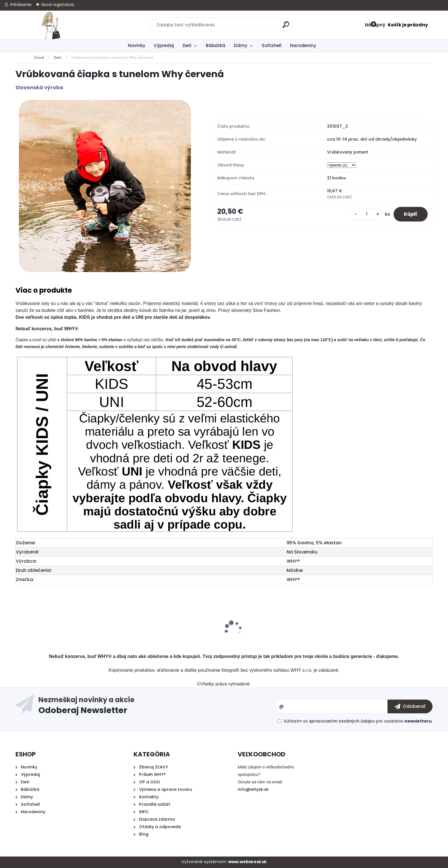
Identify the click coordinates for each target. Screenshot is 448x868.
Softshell (272, 45)
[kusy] (364, 215)
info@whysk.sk (253, 789)
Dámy (241, 45)
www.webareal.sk (247, 862)
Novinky (137, 45)
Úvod (39, 58)
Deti (187, 45)
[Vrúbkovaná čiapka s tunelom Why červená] (105, 186)
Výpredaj (164, 45)
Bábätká (216, 45)
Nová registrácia (58, 5)
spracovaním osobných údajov (342, 721)
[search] (286, 27)
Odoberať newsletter (157, 706)
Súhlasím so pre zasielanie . (358, 721)
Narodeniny (303, 45)
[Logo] (51, 25)
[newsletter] (410, 706)
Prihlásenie (21, 5)
